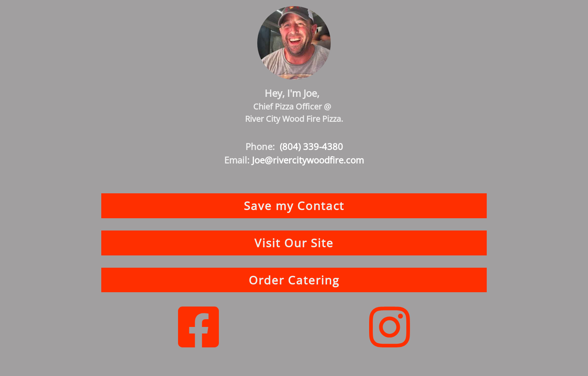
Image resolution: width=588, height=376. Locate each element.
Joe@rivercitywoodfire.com (308, 160)
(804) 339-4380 (311, 146)
